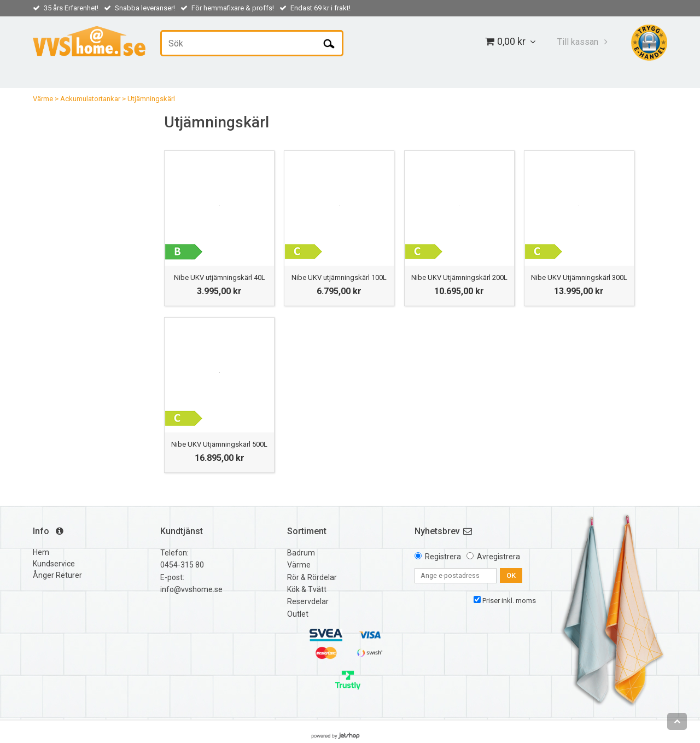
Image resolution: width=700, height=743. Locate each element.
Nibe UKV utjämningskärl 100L (339, 277)
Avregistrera (498, 557)
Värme (43, 99)
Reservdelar (308, 601)
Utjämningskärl (151, 99)
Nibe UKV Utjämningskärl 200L (459, 277)
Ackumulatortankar (90, 99)
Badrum (301, 553)
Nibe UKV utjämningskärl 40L (220, 277)
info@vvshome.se (191, 589)
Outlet (298, 614)
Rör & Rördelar (312, 577)
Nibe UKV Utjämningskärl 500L (219, 444)
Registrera (443, 557)
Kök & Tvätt (307, 589)
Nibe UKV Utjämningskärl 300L (579, 277)
